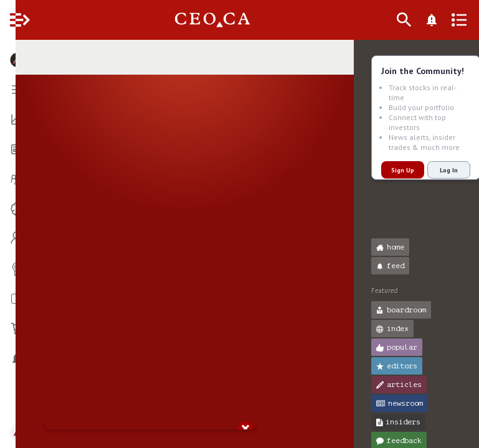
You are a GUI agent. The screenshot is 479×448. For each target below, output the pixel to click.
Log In (433, 170)
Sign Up (387, 170)
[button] (13, 55)
